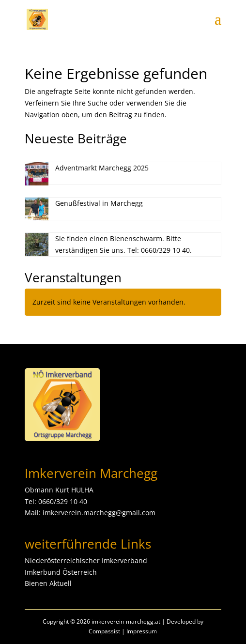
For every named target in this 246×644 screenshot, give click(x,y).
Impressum (142, 631)
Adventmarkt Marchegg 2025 (102, 168)
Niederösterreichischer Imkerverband (86, 560)
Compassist (104, 631)
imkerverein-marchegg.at (126, 621)
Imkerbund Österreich (61, 572)
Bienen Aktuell (48, 583)
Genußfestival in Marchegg (99, 203)
